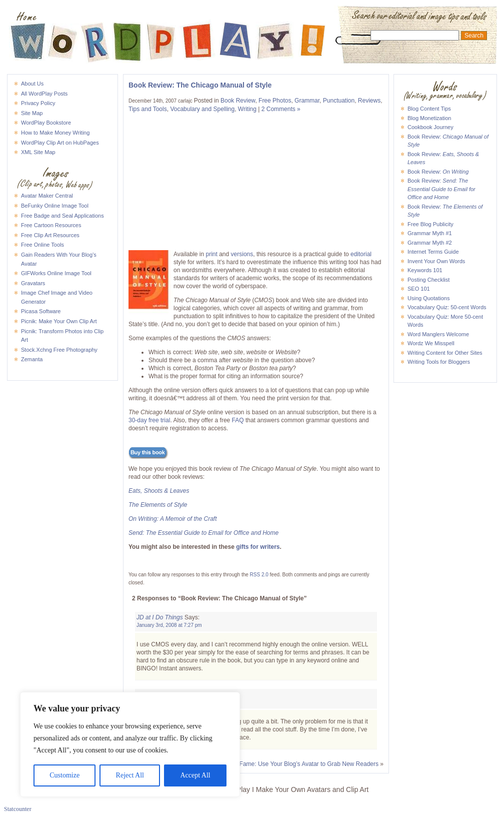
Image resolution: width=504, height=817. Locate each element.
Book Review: (438, 172)
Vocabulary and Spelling (202, 109)
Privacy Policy (38, 103)
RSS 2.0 (259, 575)
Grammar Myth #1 (430, 233)
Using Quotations (428, 298)
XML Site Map (38, 152)
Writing (247, 109)
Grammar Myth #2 (430, 243)
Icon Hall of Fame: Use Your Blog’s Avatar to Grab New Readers (293, 764)
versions (242, 254)
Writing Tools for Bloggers (439, 362)
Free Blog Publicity (430, 224)
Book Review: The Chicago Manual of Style (200, 85)
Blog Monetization (429, 118)
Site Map (32, 113)
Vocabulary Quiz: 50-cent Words (447, 307)
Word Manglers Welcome (438, 334)
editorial (361, 254)
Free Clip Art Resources (50, 235)
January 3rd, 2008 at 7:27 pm (169, 625)
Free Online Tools (42, 245)
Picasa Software (41, 311)
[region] (130, 744)
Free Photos (275, 101)
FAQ (238, 420)
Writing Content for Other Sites (445, 353)
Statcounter (18, 809)
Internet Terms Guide (433, 252)
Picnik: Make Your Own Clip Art (59, 321)
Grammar (307, 101)
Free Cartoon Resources (51, 225)
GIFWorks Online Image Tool (56, 273)
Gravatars (33, 283)
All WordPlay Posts (44, 94)
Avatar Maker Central (47, 196)
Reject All (130, 775)
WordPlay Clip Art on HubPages (60, 143)
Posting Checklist (428, 280)
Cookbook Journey (430, 127)
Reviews (369, 101)
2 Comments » (281, 109)
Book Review (238, 101)
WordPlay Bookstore (46, 123)
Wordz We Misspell (431, 343)
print (212, 254)
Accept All (195, 775)
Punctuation (339, 101)
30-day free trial (149, 420)
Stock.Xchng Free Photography (59, 350)
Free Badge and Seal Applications (62, 216)
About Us (32, 84)
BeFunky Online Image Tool (55, 206)
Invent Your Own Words (436, 261)
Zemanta (32, 359)
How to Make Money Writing (55, 133)
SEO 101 (419, 289)
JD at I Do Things (160, 617)
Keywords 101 (425, 270)
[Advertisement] (193, 182)
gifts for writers (258, 547)
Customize (64, 775)
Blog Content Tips (429, 109)
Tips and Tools (148, 109)
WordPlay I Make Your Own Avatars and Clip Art (252, 17)
